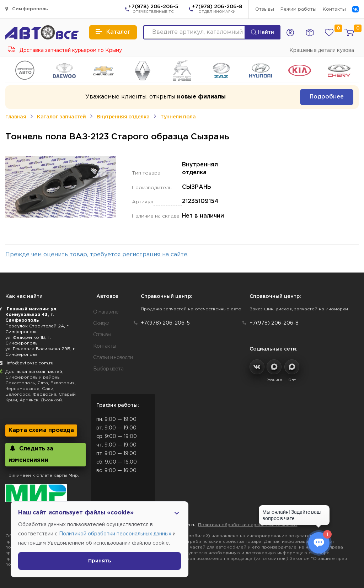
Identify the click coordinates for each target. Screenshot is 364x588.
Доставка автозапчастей (34, 372)
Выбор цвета (108, 369)
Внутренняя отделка (123, 117)
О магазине (106, 312)
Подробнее (327, 97)
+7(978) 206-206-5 (153, 10)
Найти (263, 32)
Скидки (101, 324)
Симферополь (27, 9)
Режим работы (298, 9)
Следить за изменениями (31, 454)
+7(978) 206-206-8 (217, 10)
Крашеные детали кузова (322, 50)
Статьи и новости (113, 358)
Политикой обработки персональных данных (115, 534)
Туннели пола (178, 117)
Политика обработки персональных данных (248, 525)
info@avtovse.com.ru (30, 363)
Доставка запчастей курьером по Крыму (65, 50)
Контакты (334, 9)
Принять (100, 561)
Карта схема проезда (41, 430)
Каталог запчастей (61, 117)
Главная (16, 117)
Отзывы (265, 9)
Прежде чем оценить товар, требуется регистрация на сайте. (97, 255)
